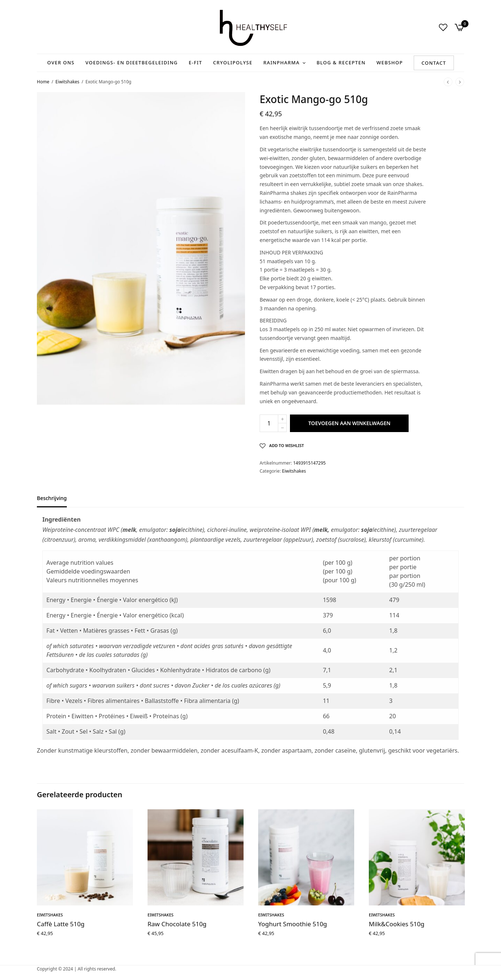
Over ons (61, 63)
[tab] (57, 502)
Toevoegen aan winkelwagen (349, 423)
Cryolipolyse (233, 63)
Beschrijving (52, 499)
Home (43, 82)
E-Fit (196, 63)
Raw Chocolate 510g (177, 924)
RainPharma (281, 63)
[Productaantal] (269, 423)
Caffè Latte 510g (61, 924)
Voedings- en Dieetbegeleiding (132, 63)
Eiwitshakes (67, 82)
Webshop (390, 63)
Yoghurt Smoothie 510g (293, 924)
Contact (434, 63)
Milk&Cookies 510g (397, 924)
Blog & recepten (341, 63)
